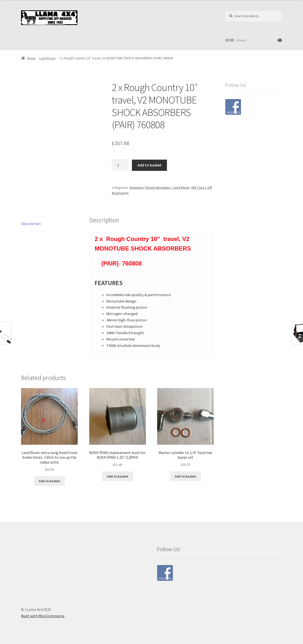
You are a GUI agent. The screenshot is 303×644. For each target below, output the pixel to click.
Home (31, 58)
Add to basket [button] (49, 481)
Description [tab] (31, 224)
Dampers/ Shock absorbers (150, 188)
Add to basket (150, 165)
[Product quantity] (120, 165)
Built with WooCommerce (43, 616)
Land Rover (47, 58)
